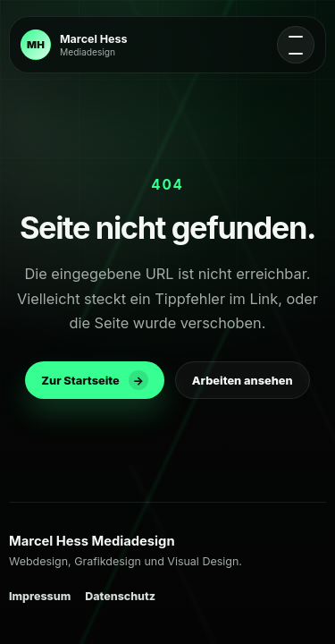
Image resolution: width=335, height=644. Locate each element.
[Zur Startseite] (74, 45)
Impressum (40, 596)
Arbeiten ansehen (243, 381)
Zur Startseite (94, 380)
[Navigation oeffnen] (296, 45)
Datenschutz (120, 596)
